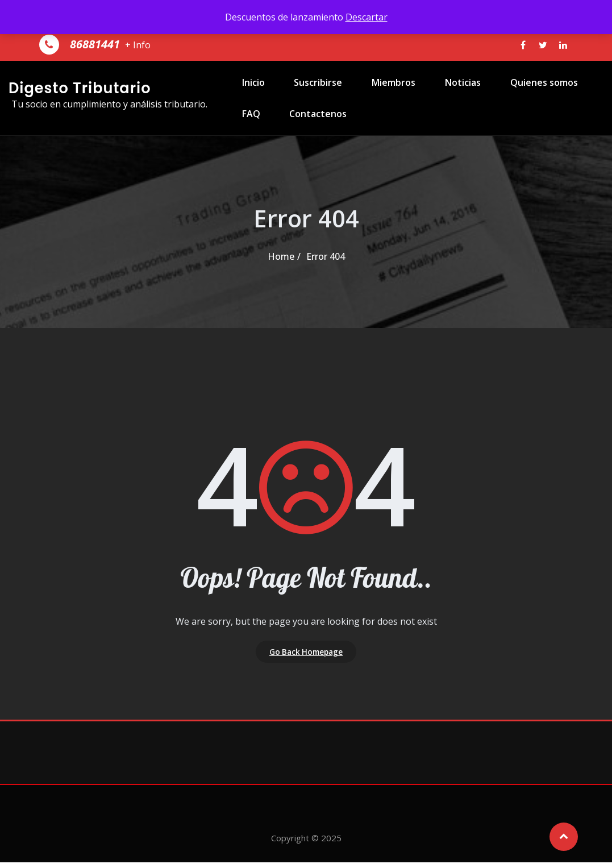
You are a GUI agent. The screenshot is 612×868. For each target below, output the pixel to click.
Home (281, 256)
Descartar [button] (367, 17)
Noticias (444, 91)
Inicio (248, 91)
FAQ (245, 140)
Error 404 (326, 256)
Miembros (379, 91)
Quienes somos (521, 91)
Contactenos (308, 140)
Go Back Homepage (306, 654)
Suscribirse (308, 91)
